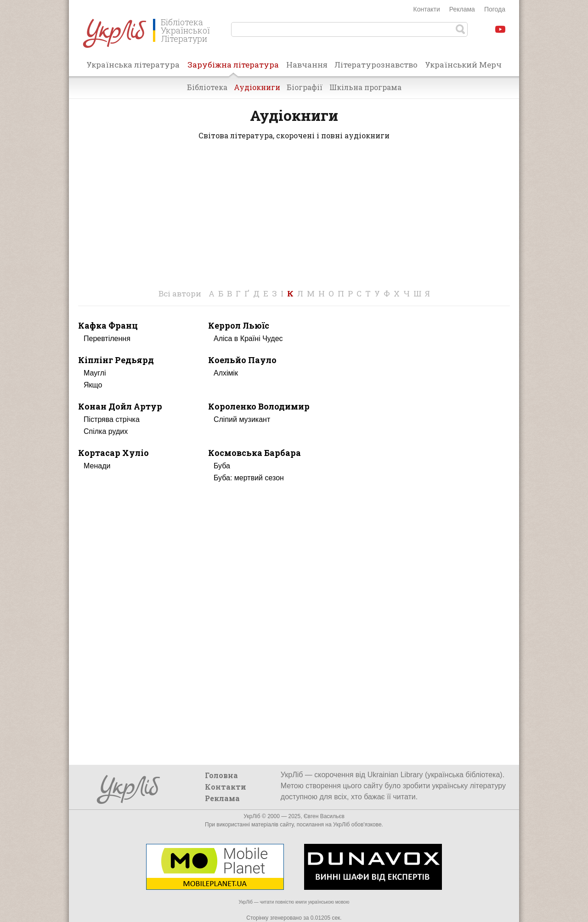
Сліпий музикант (242, 419)
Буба (222, 466)
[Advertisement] (294, 222)
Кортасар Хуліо (113, 453)
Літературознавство (376, 65)
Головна (221, 775)
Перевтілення (107, 339)
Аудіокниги (257, 87)
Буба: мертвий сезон (249, 478)
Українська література (133, 65)
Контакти (427, 9)
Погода (495, 9)
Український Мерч (463, 65)
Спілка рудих (106, 431)
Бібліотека (207, 87)
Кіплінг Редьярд (116, 360)
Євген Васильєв (324, 816)
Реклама (462, 9)
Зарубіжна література (233, 68)
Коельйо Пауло (242, 360)
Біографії (305, 87)
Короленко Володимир (259, 406)
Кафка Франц (108, 325)
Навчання (307, 65)
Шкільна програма (365, 87)
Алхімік (226, 373)
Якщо (93, 385)
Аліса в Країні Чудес (248, 339)
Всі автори (180, 293)
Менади (97, 466)
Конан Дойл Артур (120, 406)
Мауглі (95, 373)
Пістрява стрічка (112, 419)
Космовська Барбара (254, 453)
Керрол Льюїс (239, 325)
